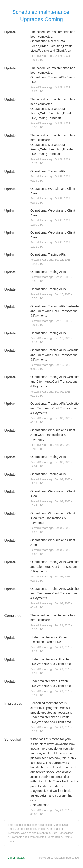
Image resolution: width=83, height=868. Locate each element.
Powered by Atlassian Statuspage (59, 858)
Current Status (14, 858)
